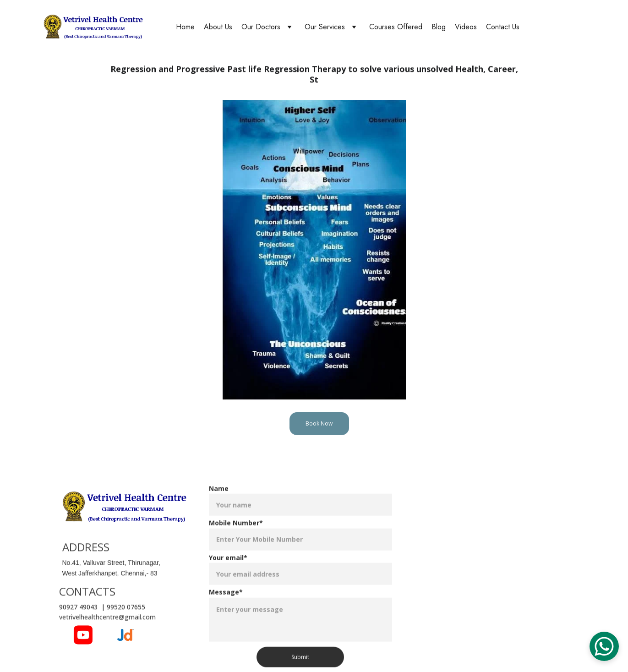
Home (185, 27)
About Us (218, 27)
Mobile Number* (236, 532)
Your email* (228, 566)
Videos (466, 27)
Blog (439, 27)
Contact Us (503, 27)
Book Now (319, 425)
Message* (226, 601)
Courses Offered (396, 27)
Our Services (325, 27)
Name (219, 497)
